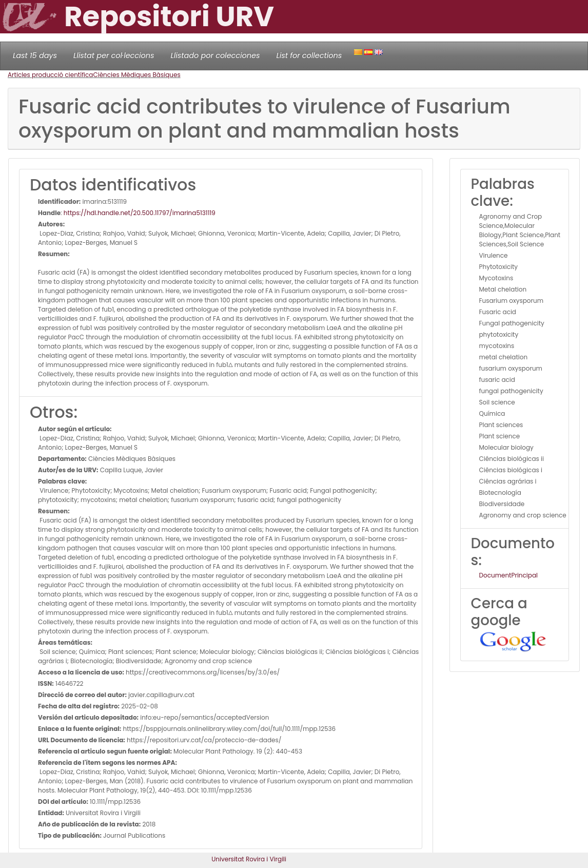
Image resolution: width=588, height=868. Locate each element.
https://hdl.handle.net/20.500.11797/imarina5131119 (140, 213)
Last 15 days (35, 55)
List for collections (309, 55)
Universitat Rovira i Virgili (249, 859)
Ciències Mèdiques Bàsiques (136, 75)
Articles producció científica (50, 75)
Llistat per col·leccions (114, 55)
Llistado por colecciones (215, 55)
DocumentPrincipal (508, 575)
